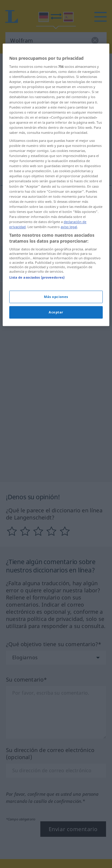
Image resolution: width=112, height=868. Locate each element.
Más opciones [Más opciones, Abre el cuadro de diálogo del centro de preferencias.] (56, 387)
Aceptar (56, 402)
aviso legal (69, 317)
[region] (56, 275)
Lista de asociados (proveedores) (37, 368)
